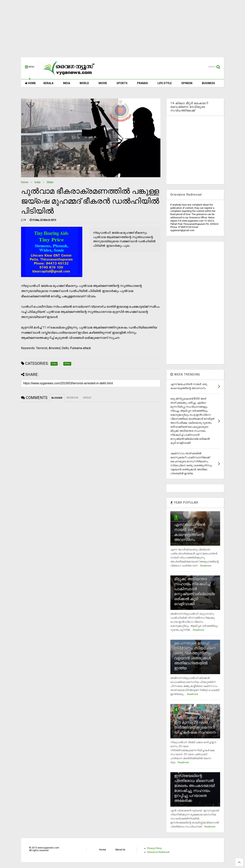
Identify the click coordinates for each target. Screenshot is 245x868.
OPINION (187, 83)
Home (25, 182)
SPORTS (122, 83)
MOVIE (103, 83)
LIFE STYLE (165, 83)
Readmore (206, 566)
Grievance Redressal (158, 852)
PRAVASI (143, 83)
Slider (50, 182)
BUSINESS (208, 83)
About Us (120, 850)
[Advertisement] (122, 31)
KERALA (48, 83)
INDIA (67, 83)
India (38, 182)
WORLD (84, 83)
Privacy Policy (154, 848)
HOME (30, 83)
